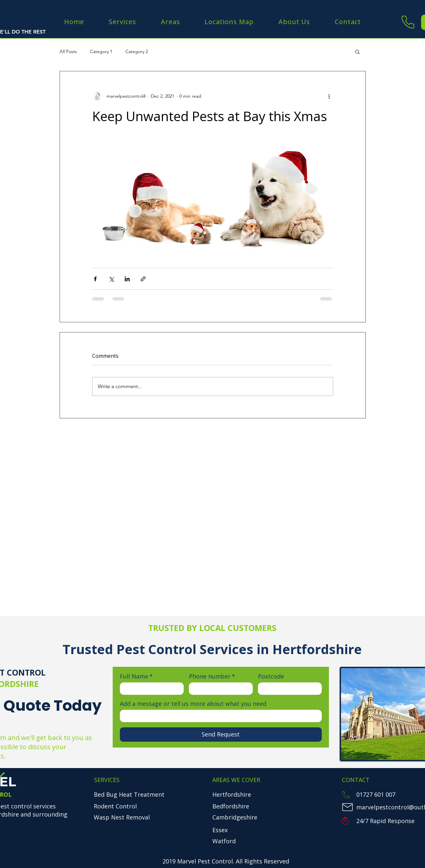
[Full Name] (150, 689)
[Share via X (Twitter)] (111, 279)
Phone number (212, 676)
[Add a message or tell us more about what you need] (219, 716)
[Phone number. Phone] (219, 689)
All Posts (68, 51)
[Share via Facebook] (95, 279)
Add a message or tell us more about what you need (193, 704)
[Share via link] (143, 279)
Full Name (136, 676)
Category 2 (137, 51)
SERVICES (107, 780)
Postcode (271, 676)
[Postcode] (288, 689)
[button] (357, 51)
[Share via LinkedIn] (127, 279)
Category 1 (101, 51)
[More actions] (329, 96)
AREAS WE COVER (236, 780)
